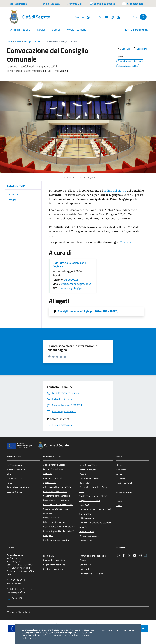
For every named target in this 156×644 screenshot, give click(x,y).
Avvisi (119, 474)
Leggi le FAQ (49, 556)
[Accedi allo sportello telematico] (102, 4)
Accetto (122, 630)
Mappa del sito (24, 612)
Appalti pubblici (50, 483)
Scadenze (121, 478)
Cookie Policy (86, 565)
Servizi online (85, 514)
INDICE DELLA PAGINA (23, 186)
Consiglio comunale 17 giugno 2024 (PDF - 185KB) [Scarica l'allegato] (88, 311)
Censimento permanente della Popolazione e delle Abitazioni (57, 498)
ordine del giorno (115, 191)
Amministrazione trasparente (93, 556)
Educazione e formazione (54, 522)
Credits (14, 612)
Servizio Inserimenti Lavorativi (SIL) (95, 509)
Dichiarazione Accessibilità (92, 574)
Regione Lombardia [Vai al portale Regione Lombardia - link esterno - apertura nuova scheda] (18, 4)
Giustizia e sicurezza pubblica (56, 540)
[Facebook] (93, 17)
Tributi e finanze (86, 531)
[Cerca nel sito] (143, 17)
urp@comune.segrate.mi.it (76, 284)
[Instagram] (111, 17)
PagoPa (83, 474)
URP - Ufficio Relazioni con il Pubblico (70, 265)
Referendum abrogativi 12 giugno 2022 (94, 489)
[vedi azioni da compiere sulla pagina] (139, 49)
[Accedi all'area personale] (133, 4)
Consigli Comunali (32, 41)
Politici (10, 483)
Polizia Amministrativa (89, 478)
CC (8, 612)
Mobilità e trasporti (88, 469)
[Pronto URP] (75, 4)
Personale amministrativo (18, 487)
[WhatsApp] (87, 17)
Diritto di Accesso (51, 518)
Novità (18, 41)
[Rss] (117, 17)
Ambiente (48, 474)
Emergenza (48, 536)
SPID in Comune (87, 518)
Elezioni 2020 (85, 540)
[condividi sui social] (124, 49)
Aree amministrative (16, 469)
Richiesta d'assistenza (53, 569)
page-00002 (85, 505)
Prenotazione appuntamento (56, 560)
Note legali (84, 569)
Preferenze (108, 630)
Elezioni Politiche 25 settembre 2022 (60, 527)
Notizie (119, 465)
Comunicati (121, 469)
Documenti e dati (14, 492)
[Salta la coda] (51, 4)
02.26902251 (72, 280)
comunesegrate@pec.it (72, 288)
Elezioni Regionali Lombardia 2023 (59, 531)
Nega (131, 630)
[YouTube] (105, 17)
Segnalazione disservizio (54, 565)
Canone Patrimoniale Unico (55, 492)
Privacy (83, 560)
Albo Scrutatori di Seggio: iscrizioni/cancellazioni (54, 467)
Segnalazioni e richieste (90, 500)
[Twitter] (99, 17)
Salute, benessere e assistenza (93, 496)
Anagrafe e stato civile (53, 478)
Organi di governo (15, 465)
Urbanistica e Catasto (89, 536)
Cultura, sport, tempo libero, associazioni (56, 511)
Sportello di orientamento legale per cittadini (95, 525)
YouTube (126, 242)
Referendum (85, 483)
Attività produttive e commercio (57, 487)
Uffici (9, 474)
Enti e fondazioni (14, 478)
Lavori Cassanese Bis (89, 465)
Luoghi (119, 501)
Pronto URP (15, 598)
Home (9, 41)
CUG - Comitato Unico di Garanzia (58, 505)
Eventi (119, 505)
